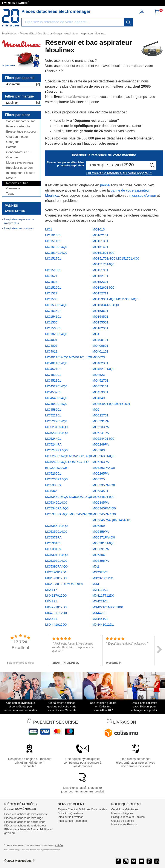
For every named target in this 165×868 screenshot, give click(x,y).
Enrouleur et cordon (19, 168)
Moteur (11, 178)
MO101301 (53, 235)
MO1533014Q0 (56, 305)
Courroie (12, 157)
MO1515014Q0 (103, 253)
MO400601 (100, 346)
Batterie (11, 147)
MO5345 (51, 491)
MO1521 (51, 276)
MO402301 (100, 363)
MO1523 (51, 282)
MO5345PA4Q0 (56, 526)
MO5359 (99, 526)
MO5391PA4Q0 (56, 555)
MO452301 (53, 380)
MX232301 (100, 572)
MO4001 (51, 340)
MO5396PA (101, 561)
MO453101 (100, 386)
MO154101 (53, 316)
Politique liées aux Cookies (128, 817)
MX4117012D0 (56, 595)
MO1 (49, 229)
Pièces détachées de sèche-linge (25, 822)
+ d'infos (59, 845)
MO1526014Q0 (103, 287)
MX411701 (100, 590)
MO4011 (51, 351)
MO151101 (53, 241)
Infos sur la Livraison (71, 817)
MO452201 (53, 375)
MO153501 (53, 311)
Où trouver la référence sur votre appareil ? (119, 173)
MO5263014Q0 (103, 456)
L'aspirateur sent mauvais (19, 228)
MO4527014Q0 (56, 386)
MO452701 (100, 380)
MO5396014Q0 (56, 561)
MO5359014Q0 (56, 531)
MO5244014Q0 (103, 439)
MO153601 (100, 311)
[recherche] (128, 22)
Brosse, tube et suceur (21, 132)
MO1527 (51, 293)
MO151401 (100, 247)
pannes (10, 65)
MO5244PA (53, 444)
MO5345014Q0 (103, 497)
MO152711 (100, 293)
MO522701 (100, 415)
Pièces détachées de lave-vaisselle (26, 814)
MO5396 (99, 555)
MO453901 (100, 392)
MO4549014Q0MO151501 (111, 404)
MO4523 (99, 375)
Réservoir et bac (17, 183)
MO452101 (53, 369)
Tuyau (10, 194)
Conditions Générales (125, 809)
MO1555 (51, 322)
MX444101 (100, 619)
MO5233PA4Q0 (56, 433)
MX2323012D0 (56, 578)
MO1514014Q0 (56, 253)
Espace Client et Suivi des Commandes (82, 809)
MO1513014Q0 (56, 247)
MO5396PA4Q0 (56, 566)
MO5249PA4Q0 (56, 450)
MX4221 (51, 601)
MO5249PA (101, 444)
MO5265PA (101, 473)
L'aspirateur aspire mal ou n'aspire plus (19, 221)
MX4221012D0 (56, 607)
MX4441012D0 (56, 624)
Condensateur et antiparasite (17, 152)
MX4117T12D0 (103, 595)
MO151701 (53, 258)
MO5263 (99, 450)
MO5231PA (101, 421)
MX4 (96, 584)
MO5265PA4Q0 (56, 479)
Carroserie (13, 188)
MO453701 (53, 392)
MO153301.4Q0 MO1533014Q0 (115, 299)
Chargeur (12, 142)
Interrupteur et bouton (21, 173)
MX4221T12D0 (56, 613)
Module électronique (20, 163)
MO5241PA (101, 433)
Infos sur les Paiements (72, 821)
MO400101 (100, 340)
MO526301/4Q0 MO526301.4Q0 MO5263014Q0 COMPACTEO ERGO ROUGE (69, 462)
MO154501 (100, 316)
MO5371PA (53, 537)
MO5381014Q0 (103, 543)
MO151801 (53, 270)
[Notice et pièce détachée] (11, 18)
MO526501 (53, 473)
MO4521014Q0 (103, 369)
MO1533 (51, 299)
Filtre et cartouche (18, 126)
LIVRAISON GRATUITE (15, 3)
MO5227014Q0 (56, 421)
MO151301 (100, 241)
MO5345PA (101, 502)
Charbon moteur (17, 137)
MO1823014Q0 (56, 334)
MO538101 (53, 543)
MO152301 (100, 282)
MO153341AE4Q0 (106, 305)
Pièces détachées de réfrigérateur (25, 825)
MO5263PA (101, 462)
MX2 (96, 566)
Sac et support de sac (21, 121)
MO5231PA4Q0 (56, 427)
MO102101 (100, 235)
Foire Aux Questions (70, 813)
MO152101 (100, 276)
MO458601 (53, 409)
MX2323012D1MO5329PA (64, 584)
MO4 (96, 334)
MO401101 (100, 351)
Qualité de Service (123, 821)
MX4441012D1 (103, 624)
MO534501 (100, 491)
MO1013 (99, 229)
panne (105, 185)
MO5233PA (101, 427)
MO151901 (100, 270)
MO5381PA (53, 549)
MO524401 (53, 439)
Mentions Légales (122, 813)
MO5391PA (101, 549)
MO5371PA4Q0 (104, 537)
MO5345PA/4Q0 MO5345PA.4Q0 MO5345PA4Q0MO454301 (112, 514)
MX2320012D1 (56, 572)
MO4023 (99, 357)
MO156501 (53, 328)
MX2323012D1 (103, 578)
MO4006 (51, 346)
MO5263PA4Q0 (104, 468)
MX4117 (51, 590)
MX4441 (51, 619)
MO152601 (53, 287)
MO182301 (100, 328)
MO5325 (99, 479)
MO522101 (53, 415)
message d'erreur (143, 196)
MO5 (96, 409)
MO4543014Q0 (56, 398)
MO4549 (99, 398)
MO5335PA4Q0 (104, 485)
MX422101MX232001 (108, 607)
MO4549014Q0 (56, 404)
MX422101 (100, 601)
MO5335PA (53, 485)
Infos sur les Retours (124, 824)
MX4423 (98, 613)
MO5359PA (101, 531)
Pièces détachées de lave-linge (24, 818)
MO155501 (100, 322)
